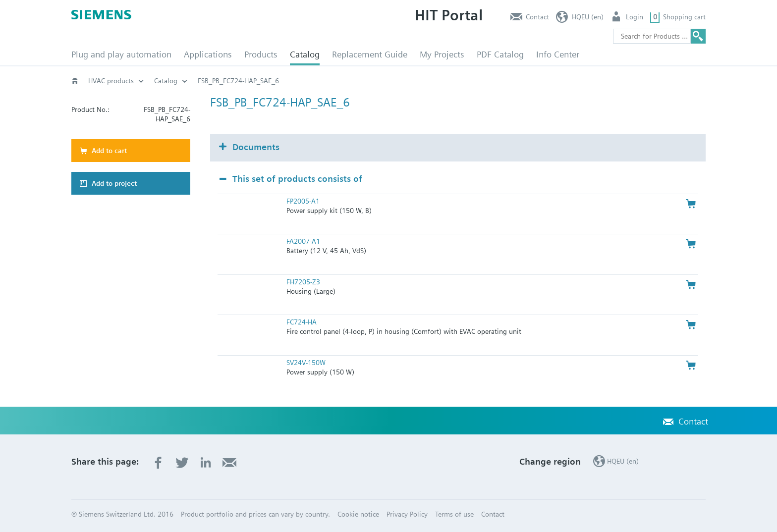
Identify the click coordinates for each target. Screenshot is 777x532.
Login (635, 17)
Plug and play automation (121, 54)
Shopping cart (684, 17)
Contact (537, 17)
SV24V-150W (306, 363)
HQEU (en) (588, 17)
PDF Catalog (500, 54)
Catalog (305, 54)
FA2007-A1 (303, 241)
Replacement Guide (370, 54)
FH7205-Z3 (303, 282)
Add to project (114, 183)
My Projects (442, 54)
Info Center (558, 54)
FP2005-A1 (303, 201)
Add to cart (109, 151)
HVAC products (111, 81)
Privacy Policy (407, 514)
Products (261, 54)
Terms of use (454, 514)
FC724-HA (302, 322)
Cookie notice (358, 514)
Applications (208, 54)
